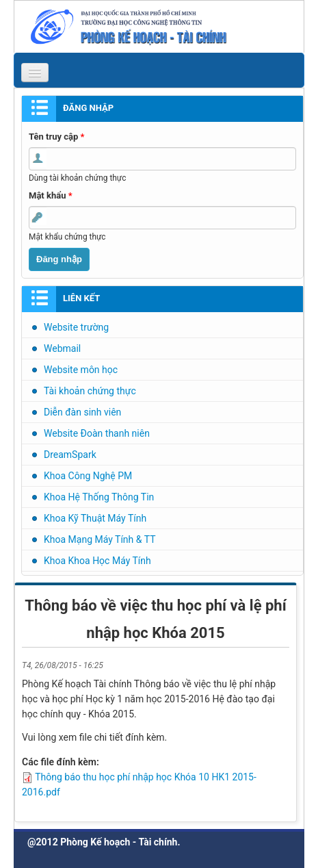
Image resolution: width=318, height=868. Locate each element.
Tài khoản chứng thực (90, 391)
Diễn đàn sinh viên (82, 412)
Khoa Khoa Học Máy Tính (97, 561)
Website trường (76, 327)
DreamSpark (70, 455)
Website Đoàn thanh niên (97, 433)
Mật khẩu (51, 195)
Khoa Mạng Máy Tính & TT (100, 539)
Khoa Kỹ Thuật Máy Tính (95, 518)
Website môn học (81, 370)
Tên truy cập (56, 137)
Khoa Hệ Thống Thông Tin (99, 497)
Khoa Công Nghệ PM (88, 476)
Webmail (62, 348)
